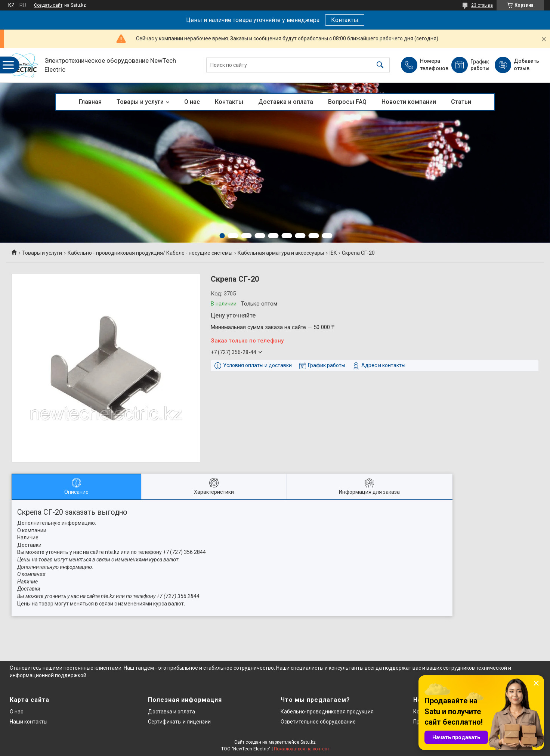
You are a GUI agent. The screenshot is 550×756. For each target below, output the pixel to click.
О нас (192, 102)
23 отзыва (482, 5)
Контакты (345, 20)
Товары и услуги (140, 102)
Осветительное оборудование (318, 722)
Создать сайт (48, 5)
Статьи (461, 102)
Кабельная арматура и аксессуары (281, 253)
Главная (90, 102)
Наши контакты (29, 722)
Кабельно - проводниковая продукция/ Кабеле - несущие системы (150, 253)
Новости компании (409, 102)
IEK (333, 253)
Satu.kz (308, 742)
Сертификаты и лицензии (179, 722)
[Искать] (380, 65)
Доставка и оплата (286, 102)
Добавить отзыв (526, 65)
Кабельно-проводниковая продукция (327, 712)
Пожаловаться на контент (302, 749)
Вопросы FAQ (347, 102)
